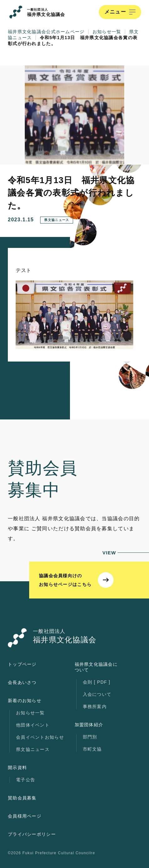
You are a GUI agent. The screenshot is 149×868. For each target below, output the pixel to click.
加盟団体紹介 (89, 725)
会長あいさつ (22, 682)
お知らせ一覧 (30, 713)
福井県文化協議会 (46, 12)
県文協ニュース (33, 749)
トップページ (22, 664)
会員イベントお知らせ (40, 737)
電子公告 (26, 780)
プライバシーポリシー (32, 834)
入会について (97, 694)
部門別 (90, 737)
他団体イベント (33, 725)
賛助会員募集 (22, 798)
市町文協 (92, 749)
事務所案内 (95, 706)
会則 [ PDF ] (97, 682)
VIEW (126, 553)
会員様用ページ (25, 816)
